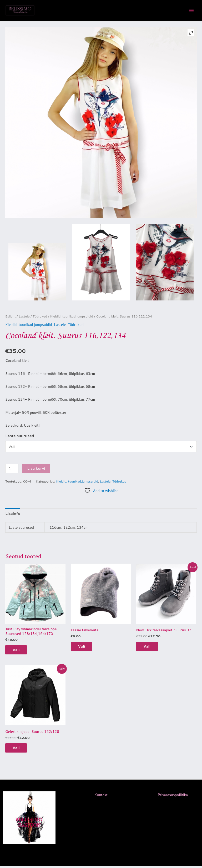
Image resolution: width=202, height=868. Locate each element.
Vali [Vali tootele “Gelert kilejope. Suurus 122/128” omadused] (19, 750)
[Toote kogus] (12, 470)
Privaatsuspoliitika (173, 797)
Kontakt (101, 797)
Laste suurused (20, 437)
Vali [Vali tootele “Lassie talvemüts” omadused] (85, 648)
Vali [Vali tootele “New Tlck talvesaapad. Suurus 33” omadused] (150, 648)
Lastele (24, 317)
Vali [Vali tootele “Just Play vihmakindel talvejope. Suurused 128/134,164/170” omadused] (19, 651)
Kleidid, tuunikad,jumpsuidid (71, 317)
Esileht (11, 317)
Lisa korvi (36, 469)
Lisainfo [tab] (13, 514)
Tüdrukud (40, 317)
